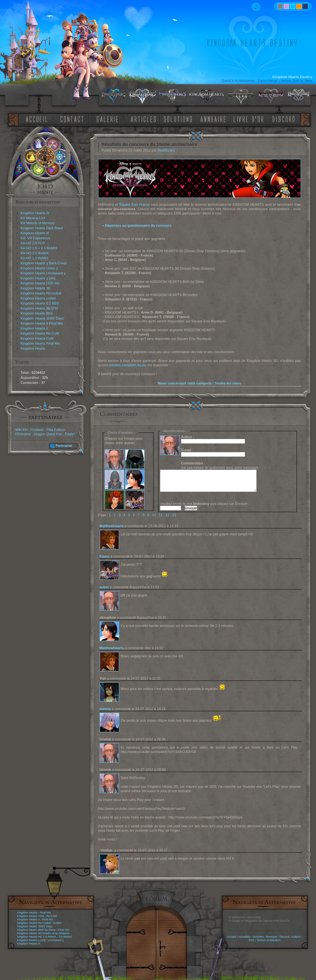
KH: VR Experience (36, 238)
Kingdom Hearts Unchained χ (43, 273)
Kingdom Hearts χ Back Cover (44, 263)
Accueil (232, 937)
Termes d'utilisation (269, 940)
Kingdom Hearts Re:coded (41, 293)
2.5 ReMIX (65, 937)
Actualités (244, 937)
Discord (284, 937)
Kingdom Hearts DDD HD (40, 283)
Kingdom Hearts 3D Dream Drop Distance (44, 933)
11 (161, 515)
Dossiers (258, 937)
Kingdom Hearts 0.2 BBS (40, 303)
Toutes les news (228, 383)
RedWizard (166, 150)
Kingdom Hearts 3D (36, 288)
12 (167, 515)
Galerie (296, 937)
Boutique (272, 937)
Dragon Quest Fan (48, 434)
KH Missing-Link (33, 218)
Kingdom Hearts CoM (37, 338)
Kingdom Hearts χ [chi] (38, 278)
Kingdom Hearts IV (35, 213)
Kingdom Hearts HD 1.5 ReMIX (37, 937)
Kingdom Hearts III (35, 233)
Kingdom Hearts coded (38, 298)
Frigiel (70, 434)
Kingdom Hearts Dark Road (42, 228)
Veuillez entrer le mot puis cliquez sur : (205, 504)
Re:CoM (52, 916)
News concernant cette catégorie (185, 383)
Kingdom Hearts (33, 348)
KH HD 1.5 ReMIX (35, 258)
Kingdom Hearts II (34, 328)
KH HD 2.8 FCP (33, 243)
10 (154, 515)
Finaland (37, 430)
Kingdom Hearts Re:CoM (40, 333)
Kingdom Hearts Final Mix (40, 343)
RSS (252, 940)
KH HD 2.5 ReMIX (35, 253)
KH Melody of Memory (38, 223)
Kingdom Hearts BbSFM (39, 308)
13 (174, 515)
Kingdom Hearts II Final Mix (42, 323)
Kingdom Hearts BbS (37, 313)
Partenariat (64, 446)
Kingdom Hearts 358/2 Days (42, 318)
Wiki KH (21, 430)
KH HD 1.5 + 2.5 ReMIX (39, 248)
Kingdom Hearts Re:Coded (34, 923)
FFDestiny (23, 434)
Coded (57, 923)
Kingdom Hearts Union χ (39, 268)
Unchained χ (56, 940)
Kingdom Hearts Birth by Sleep (37, 930)
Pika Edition (55, 430)
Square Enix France (134, 204)
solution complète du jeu (128, 365)
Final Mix (45, 913)
